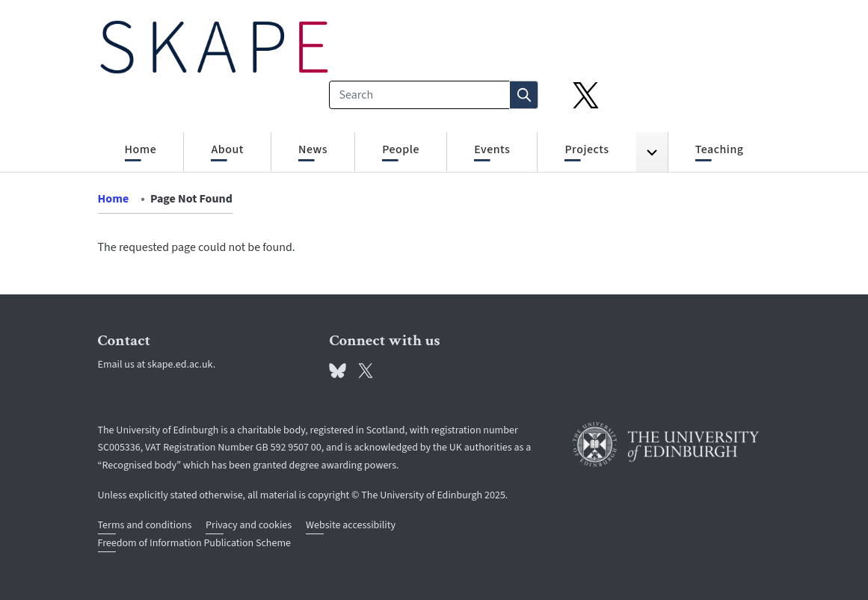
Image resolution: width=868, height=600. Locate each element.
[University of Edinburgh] (666, 445)
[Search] (419, 95)
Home (114, 199)
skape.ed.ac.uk (180, 365)
